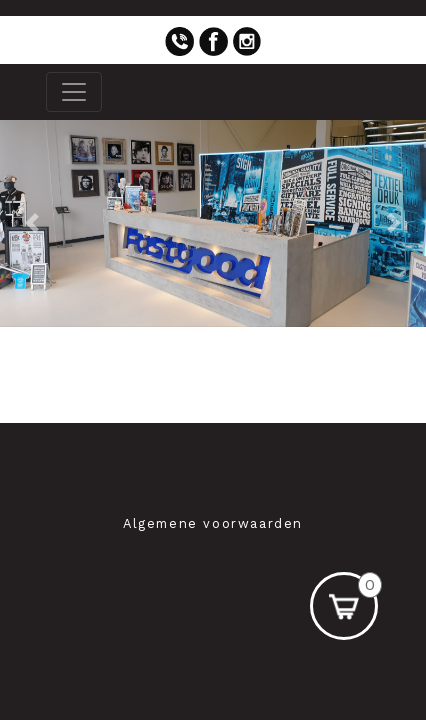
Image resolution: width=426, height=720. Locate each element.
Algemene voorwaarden (213, 523)
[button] (32, 223)
